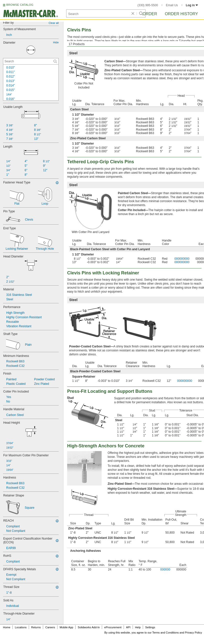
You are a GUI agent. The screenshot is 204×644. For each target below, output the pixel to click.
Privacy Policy (194, 633)
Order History (181, 14)
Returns (36, 627)
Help (138, 627)
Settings (150, 627)
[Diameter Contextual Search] (31, 61)
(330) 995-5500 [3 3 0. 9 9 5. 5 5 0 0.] (148, 5)
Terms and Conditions (166, 633)
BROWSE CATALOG (20, 5)
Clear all (54, 23)
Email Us (172, 5)
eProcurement (113, 627)
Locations (21, 627)
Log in (192, 5)
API (128, 627)
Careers (50, 627)
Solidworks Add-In (89, 627)
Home (7, 627)
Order (150, 14)
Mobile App (66, 627)
